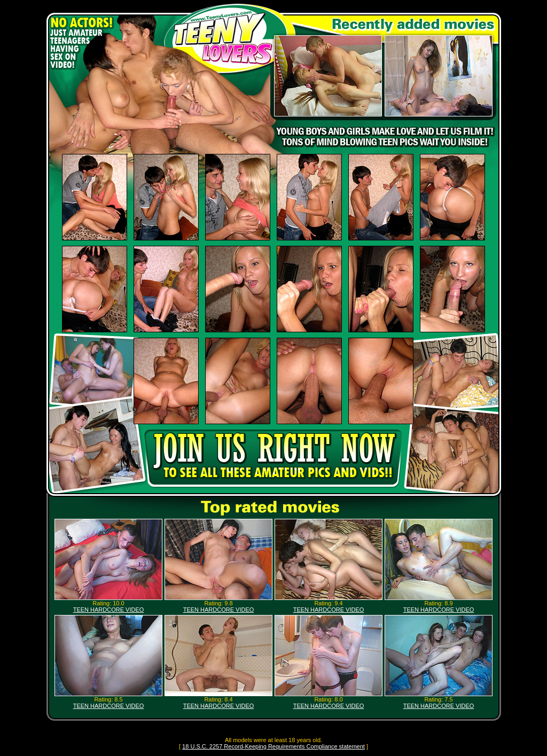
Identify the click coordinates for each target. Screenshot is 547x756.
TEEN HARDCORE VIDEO (109, 610)
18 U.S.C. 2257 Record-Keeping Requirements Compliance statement (273, 746)
